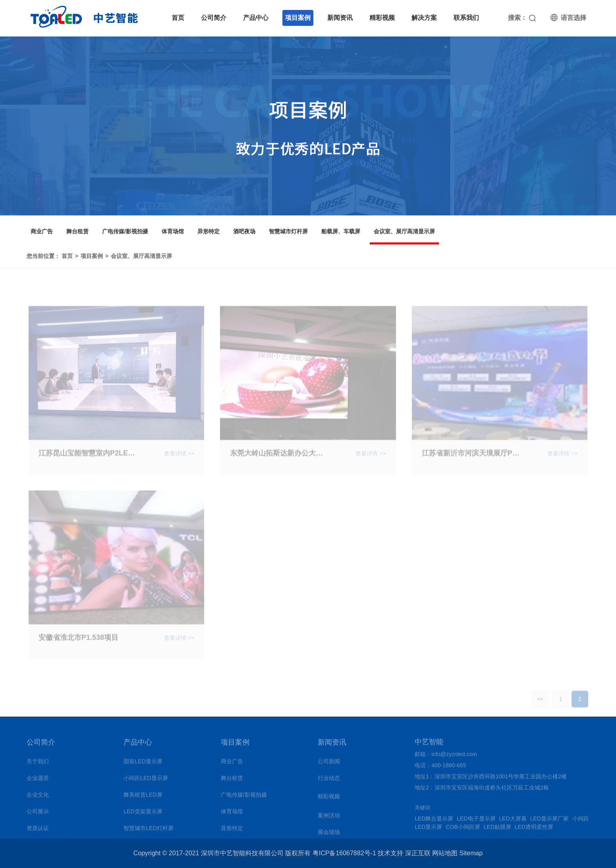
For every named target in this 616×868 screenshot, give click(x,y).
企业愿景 (38, 781)
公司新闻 (329, 764)
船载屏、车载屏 (341, 231)
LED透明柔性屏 (534, 829)
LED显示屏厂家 (549, 821)
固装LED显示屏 (143, 764)
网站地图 (445, 853)
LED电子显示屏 (476, 821)
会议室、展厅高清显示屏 (404, 231)
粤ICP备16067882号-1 (344, 853)
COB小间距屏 (463, 829)
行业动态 (329, 781)
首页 (178, 18)
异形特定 (209, 231)
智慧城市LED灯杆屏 (148, 831)
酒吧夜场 (244, 231)
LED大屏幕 (513, 821)
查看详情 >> (179, 459)
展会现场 (329, 835)
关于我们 (38, 764)
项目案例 (298, 18)
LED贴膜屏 (497, 829)
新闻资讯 (340, 18)
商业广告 (42, 231)
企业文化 (38, 797)
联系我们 (466, 18)
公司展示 (38, 814)
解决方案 (424, 18)
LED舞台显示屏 (434, 821)
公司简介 (214, 18)
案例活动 (329, 818)
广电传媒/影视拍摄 (125, 231)
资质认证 (38, 831)
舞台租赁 (77, 231)
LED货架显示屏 (143, 814)
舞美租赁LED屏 (143, 797)
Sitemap (471, 853)
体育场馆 (173, 231)
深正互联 (418, 853)
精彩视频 (382, 18)
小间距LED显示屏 (146, 781)
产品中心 (256, 18)
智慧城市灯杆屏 (288, 231)
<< (540, 704)
